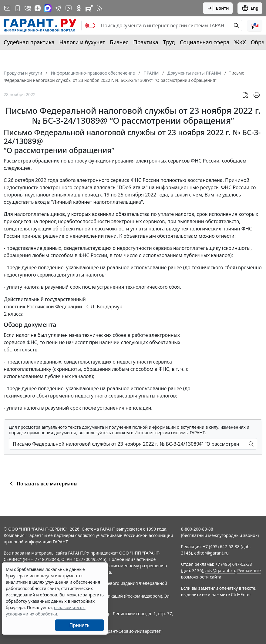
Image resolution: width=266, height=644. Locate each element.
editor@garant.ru (211, 553)
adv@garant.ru (220, 570)
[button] (255, 25)
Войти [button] (218, 8)
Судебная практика (29, 42)
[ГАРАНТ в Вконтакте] (28, 8)
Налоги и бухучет (82, 42)
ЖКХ (240, 42)
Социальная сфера (205, 42)
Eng (250, 8)
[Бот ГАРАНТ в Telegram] (69, 8)
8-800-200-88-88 (197, 529)
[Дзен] (38, 8)
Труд (169, 42)
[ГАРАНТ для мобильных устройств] (18, 8)
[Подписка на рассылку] (7, 8)
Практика (146, 42)
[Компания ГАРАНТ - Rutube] (89, 8)
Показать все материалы (43, 484)
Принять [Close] (80, 625)
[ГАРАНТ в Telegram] (58, 8)
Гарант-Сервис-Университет (132, 631)
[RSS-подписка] (99, 8)
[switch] (90, 25)
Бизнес (119, 42)
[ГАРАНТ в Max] (48, 8)
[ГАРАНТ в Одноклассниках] (79, 8)
